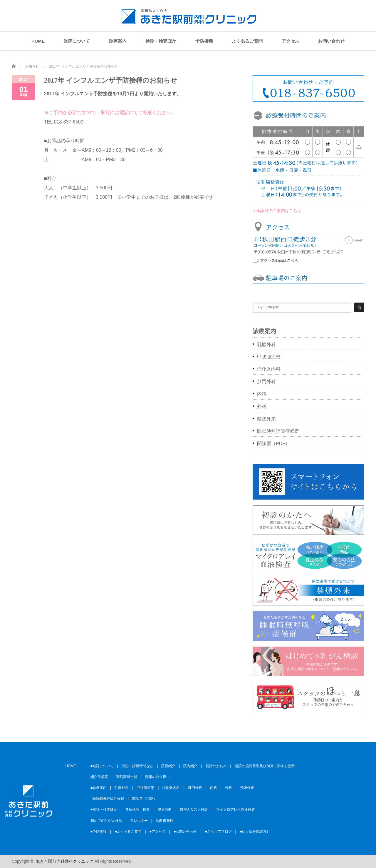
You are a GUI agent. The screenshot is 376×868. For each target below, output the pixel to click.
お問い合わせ (331, 41)
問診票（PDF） (273, 444)
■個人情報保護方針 (255, 832)
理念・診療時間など (137, 766)
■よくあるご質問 (128, 832)
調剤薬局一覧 (127, 777)
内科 (262, 394)
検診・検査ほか (161, 41)
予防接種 (204, 41)
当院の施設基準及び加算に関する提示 (265, 766)
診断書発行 (164, 821)
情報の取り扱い (157, 777)
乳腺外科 (266, 344)
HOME (38, 41)
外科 (262, 407)
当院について (77, 41)
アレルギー (139, 821)
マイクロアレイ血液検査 (236, 809)
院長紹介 (168, 766)
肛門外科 (266, 382)
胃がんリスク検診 (194, 809)
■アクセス (158, 832)
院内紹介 (190, 766)
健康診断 (165, 809)
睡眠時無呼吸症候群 (278, 431)
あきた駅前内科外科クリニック (65, 861)
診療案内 (118, 41)
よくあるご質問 (247, 41)
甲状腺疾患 (269, 357)
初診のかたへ (216, 766)
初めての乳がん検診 (106, 821)
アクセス (291, 41)
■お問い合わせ (185, 832)
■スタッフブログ (218, 832)
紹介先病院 (99, 777)
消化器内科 (269, 369)
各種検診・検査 (137, 809)
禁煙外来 (266, 419)
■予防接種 (99, 832)
